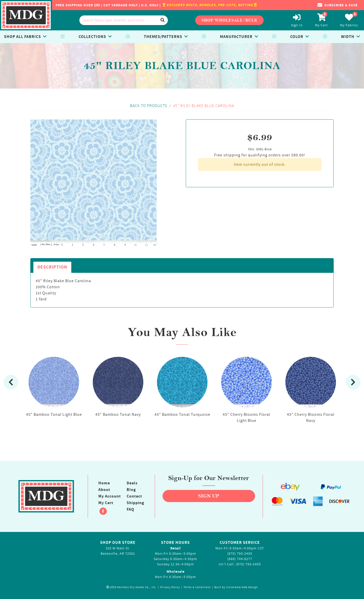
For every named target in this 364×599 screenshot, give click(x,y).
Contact (134, 496)
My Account (110, 496)
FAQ (130, 509)
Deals (132, 483)
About (104, 490)
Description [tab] (52, 267)
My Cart (106, 503)
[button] (338, 5)
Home (104, 483)
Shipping (135, 503)
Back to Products (149, 106)
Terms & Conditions (197, 587)
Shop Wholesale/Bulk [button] (229, 20)
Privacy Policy (170, 587)
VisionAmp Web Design (242, 587)
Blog (131, 490)
